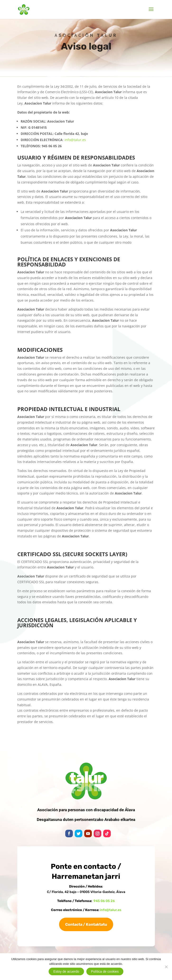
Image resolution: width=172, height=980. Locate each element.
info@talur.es (75, 140)
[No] (166, 967)
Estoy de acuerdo (66, 971)
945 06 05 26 (104, 901)
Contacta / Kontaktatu (86, 924)
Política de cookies (105, 971)
